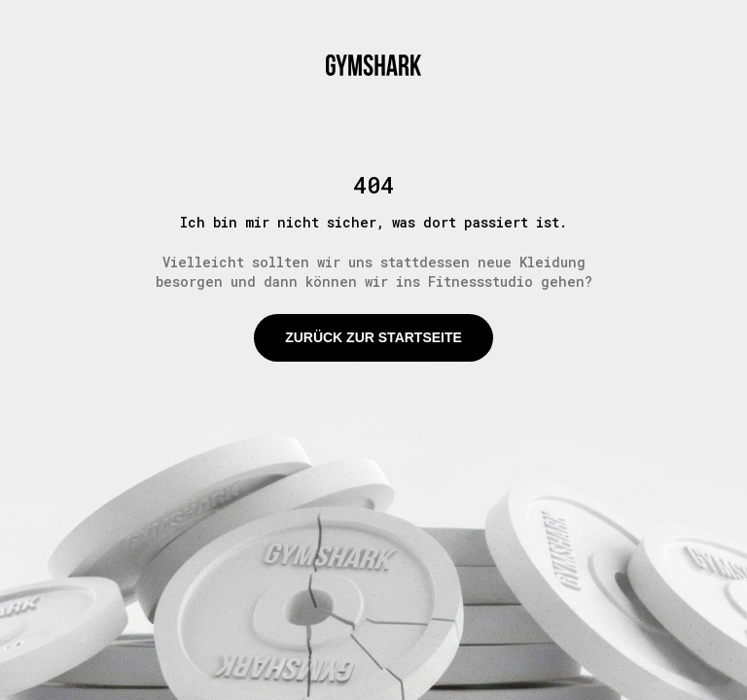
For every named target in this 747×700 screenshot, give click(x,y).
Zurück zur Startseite (373, 337)
